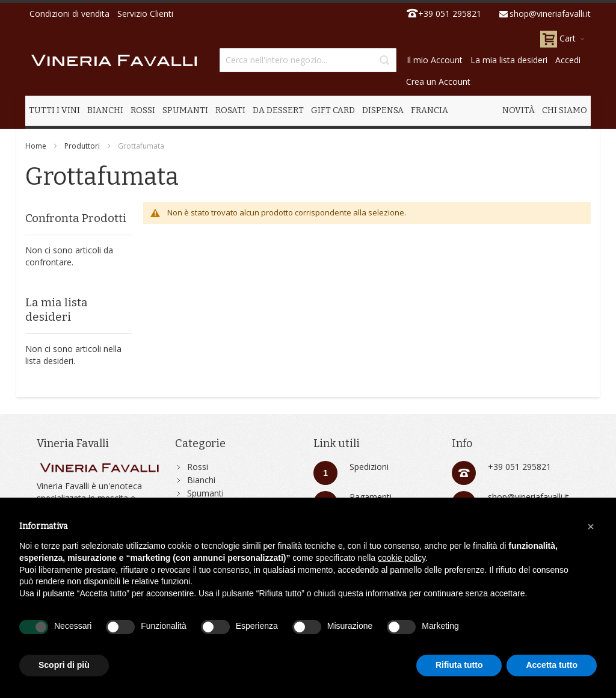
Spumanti (205, 493)
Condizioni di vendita (69, 14)
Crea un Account (438, 82)
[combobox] (308, 60)
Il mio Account (435, 60)
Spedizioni (369, 467)
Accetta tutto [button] (552, 665)
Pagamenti (371, 497)
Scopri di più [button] (64, 665)
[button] (591, 527)
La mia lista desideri (509, 60)
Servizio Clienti (145, 14)
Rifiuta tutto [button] (459, 665)
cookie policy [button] (402, 558)
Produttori (82, 146)
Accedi (568, 60)
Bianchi (201, 480)
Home (36, 146)
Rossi (198, 467)
